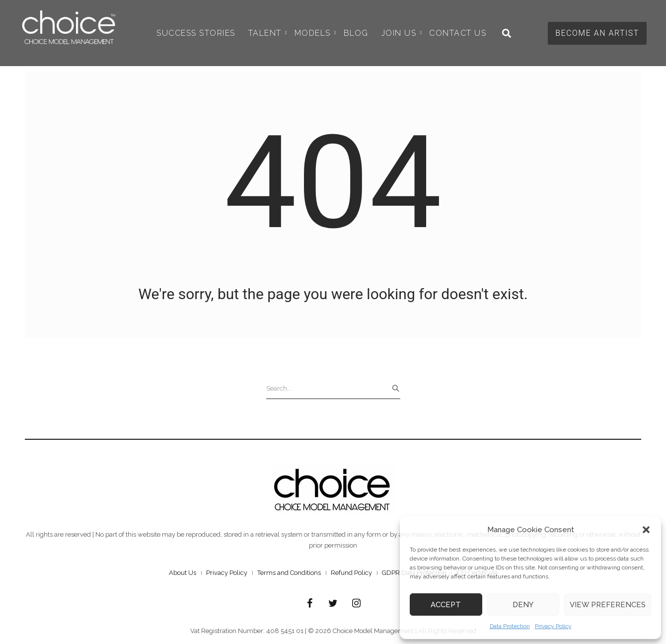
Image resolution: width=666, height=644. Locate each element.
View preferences (608, 605)
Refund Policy (351, 573)
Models (315, 33)
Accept (446, 605)
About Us (183, 573)
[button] (646, 530)
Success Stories (196, 33)
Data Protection (510, 626)
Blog (356, 33)
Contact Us (458, 33)
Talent (268, 33)
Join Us (402, 33)
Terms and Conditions (289, 573)
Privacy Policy (553, 626)
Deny (523, 605)
